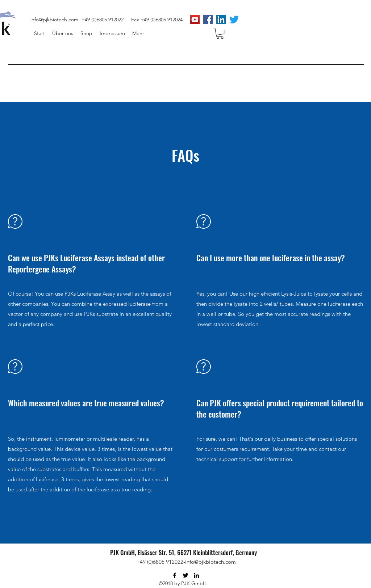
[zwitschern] (234, 20)
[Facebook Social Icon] (208, 20)
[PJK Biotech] (195, 20)
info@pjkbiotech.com (54, 20)
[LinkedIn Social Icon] (221, 20)
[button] (220, 33)
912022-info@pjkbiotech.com (201, 562)
